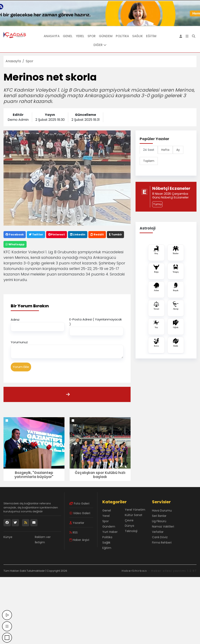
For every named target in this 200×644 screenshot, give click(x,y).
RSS (74, 532)
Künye (8, 537)
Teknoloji (131, 531)
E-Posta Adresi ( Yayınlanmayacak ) (96, 322)
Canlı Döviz (160, 537)
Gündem (106, 36)
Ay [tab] (178, 150)
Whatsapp (15, 244)
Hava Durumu (162, 510)
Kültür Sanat (134, 515)
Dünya (129, 526)
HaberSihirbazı (135, 571)
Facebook (15, 234)
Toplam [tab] (149, 161)
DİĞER (100, 45)
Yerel (80, 36)
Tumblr (115, 234)
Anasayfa (52, 36)
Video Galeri (80, 513)
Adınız (15, 320)
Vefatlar (158, 532)
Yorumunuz (19, 342)
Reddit (97, 234)
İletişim (40, 542)
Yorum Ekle (21, 367)
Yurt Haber (110, 532)
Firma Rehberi (162, 543)
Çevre (129, 520)
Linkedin (78, 234)
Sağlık (137, 36)
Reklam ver (43, 537)
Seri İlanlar (159, 516)
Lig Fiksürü (159, 521)
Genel (68, 36)
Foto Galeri (79, 503)
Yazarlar (77, 523)
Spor (92, 36)
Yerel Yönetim (135, 510)
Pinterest (57, 234)
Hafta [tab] (165, 150)
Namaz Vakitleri (163, 526)
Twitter (36, 234)
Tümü (157, 204)
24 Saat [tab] (149, 150)
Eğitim (151, 36)
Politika (122, 36)
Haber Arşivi (79, 540)
